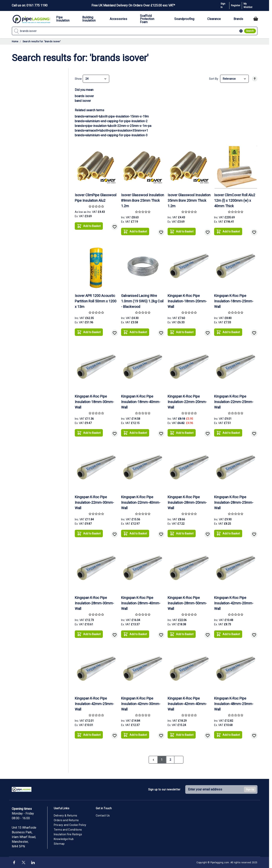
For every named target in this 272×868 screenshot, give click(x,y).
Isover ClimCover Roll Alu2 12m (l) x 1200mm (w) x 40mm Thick (235, 200)
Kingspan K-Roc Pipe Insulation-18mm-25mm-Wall (234, 301)
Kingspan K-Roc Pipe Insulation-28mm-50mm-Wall (187, 603)
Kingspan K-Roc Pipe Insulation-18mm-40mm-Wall (141, 402)
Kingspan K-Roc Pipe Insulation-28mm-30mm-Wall (94, 603)
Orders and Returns (66, 820)
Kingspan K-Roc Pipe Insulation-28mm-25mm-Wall (234, 502)
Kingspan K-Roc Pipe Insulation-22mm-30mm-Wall (94, 502)
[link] (153, 760)
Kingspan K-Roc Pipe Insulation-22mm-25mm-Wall (234, 402)
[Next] (179, 760)
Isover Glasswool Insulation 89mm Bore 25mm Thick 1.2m (143, 200)
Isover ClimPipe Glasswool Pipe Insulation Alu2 (96, 198)
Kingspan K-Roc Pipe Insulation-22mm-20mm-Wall (187, 402)
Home (15, 42)
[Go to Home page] (31, 19)
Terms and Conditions (68, 830)
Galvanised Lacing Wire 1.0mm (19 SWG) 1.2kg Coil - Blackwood (142, 301)
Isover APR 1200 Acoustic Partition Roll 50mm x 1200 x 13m (96, 301)
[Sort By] (234, 79)
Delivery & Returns (66, 816)
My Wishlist (248, 5)
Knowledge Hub (64, 839)
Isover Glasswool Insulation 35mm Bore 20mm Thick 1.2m (189, 200)
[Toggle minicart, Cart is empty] (256, 19)
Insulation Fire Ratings (68, 834)
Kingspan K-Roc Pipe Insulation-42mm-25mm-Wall (94, 704)
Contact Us (103, 816)
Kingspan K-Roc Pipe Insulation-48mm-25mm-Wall (234, 704)
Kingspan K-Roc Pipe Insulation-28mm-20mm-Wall (187, 502)
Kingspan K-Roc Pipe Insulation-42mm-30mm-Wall (141, 704)
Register (236, 5)
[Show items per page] (96, 79)
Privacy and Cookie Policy (70, 825)
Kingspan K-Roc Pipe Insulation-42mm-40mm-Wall (187, 704)
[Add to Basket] (89, 226)
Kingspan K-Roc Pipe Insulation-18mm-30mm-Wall (94, 402)
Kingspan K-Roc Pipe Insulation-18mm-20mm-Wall (187, 301)
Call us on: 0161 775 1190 (30, 5)
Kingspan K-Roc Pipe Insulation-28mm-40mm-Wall (141, 603)
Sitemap (59, 844)
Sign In (223, 5)
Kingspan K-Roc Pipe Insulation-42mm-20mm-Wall (234, 603)
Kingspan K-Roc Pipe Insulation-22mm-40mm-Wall (141, 502)
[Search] (250, 31)
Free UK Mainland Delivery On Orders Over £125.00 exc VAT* (133, 5)
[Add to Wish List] (115, 227)
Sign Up (250, 789)
